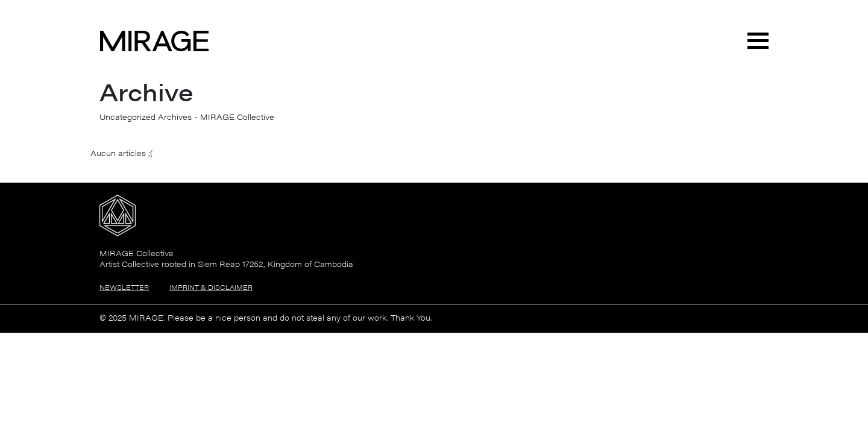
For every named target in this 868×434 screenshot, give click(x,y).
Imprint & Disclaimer (211, 287)
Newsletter (124, 287)
